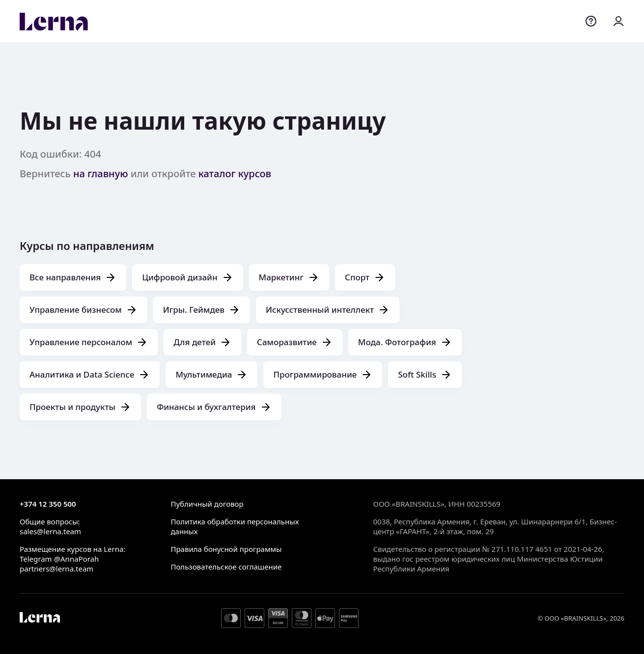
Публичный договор (207, 504)
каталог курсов (235, 174)
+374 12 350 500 (48, 504)
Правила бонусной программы (226, 549)
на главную (101, 174)
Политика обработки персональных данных (235, 526)
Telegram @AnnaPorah (59, 559)
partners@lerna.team (56, 569)
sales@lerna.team (50, 531)
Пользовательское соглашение (226, 567)
